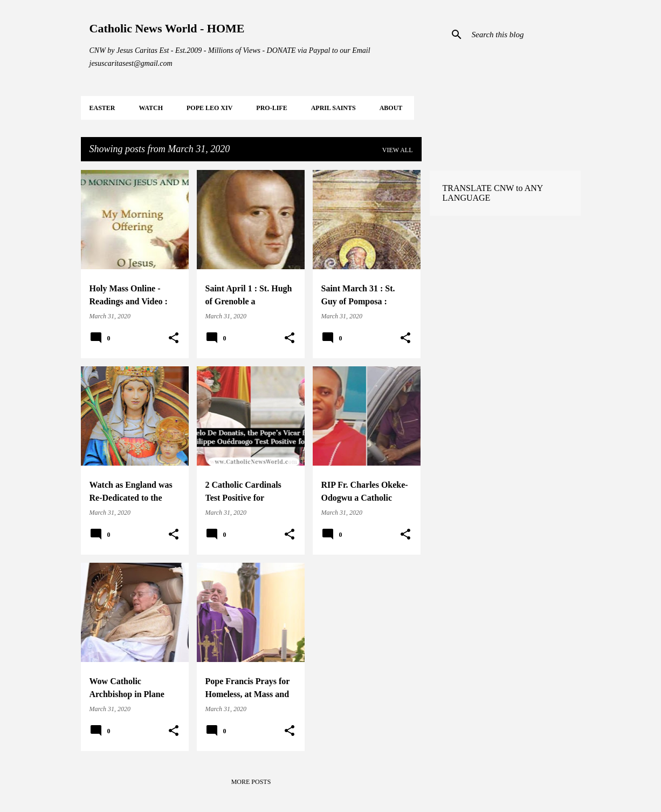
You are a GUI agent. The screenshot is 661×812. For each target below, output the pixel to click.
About (391, 108)
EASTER (102, 108)
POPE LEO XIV (209, 108)
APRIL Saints (333, 108)
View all (398, 150)
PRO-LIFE (271, 108)
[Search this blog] (524, 35)
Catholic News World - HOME (167, 28)
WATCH (151, 108)
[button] (174, 338)
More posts (251, 782)
